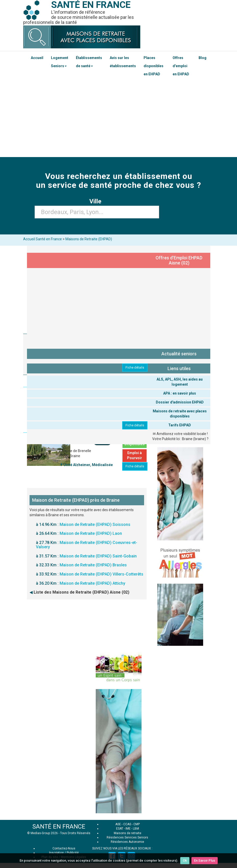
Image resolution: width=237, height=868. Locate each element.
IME (128, 829)
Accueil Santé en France (43, 239)
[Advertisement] (119, 119)
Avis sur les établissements (123, 62)
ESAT (120, 829)
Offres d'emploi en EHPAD (181, 66)
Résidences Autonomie (127, 842)
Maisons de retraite (128, 833)
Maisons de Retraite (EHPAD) (89, 239)
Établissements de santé (89, 62)
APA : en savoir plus (180, 393)
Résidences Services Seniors (127, 837)
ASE (118, 824)
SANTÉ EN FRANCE (59, 827)
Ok (185, 860)
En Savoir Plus (205, 860)
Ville (97, 201)
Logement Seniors (60, 62)
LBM (136, 829)
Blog (203, 58)
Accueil (37, 58)
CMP (137, 824)
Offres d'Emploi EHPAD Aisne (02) (179, 260)
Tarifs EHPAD (180, 425)
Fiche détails (135, 367)
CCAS (127, 824)
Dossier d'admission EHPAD (180, 402)
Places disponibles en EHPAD (154, 66)
